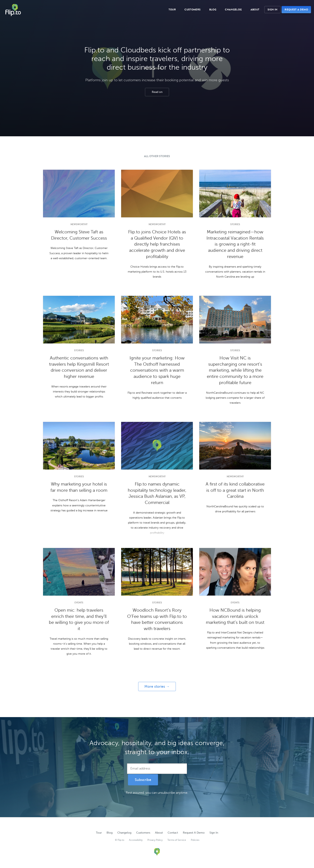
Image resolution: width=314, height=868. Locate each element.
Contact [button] (173, 833)
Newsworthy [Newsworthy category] (79, 224)
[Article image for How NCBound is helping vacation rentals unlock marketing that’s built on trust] (235, 572)
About (255, 10)
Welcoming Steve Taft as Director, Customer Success (79, 235)
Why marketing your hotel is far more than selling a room (79, 487)
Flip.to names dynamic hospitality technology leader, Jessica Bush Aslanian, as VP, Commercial (157, 493)
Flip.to (13, 10)
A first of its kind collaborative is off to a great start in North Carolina (235, 490)
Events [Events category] (79, 603)
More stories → (157, 686)
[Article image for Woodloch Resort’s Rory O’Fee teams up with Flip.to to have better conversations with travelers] (157, 572)
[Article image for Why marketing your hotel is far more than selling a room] (79, 446)
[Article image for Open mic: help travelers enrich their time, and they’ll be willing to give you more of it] (79, 572)
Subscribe (143, 780)
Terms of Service (177, 840)
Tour (172, 10)
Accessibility (136, 840)
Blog (213, 10)
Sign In (272, 10)
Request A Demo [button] (296, 10)
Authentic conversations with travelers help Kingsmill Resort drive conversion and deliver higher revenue (79, 367)
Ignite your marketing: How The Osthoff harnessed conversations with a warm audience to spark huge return (157, 370)
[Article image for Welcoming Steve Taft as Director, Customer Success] (79, 194)
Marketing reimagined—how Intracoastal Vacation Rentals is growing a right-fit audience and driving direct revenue (235, 244)
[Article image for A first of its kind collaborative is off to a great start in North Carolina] (235, 446)
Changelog (233, 10)
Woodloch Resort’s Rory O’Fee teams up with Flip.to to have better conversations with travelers (157, 619)
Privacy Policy (155, 840)
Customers (192, 10)
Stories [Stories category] (235, 224)
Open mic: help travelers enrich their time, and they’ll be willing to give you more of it (79, 619)
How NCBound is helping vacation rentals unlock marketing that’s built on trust (235, 616)
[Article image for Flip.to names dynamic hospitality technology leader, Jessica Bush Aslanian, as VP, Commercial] (157, 446)
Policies (195, 840)
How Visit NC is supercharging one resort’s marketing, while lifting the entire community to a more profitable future (235, 370)
